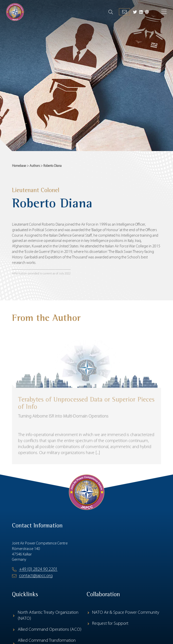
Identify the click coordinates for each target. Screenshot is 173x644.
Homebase (19, 166)
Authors (35, 166)
